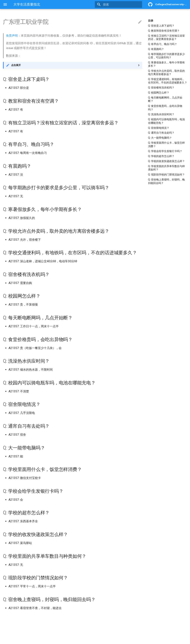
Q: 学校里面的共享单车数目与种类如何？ (166, 168)
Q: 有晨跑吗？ (156, 49)
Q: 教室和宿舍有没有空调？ (164, 31)
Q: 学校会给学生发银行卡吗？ (165, 151)
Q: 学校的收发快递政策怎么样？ (166, 161)
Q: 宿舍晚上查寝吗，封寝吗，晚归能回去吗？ (166, 181)
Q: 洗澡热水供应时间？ (161, 114)
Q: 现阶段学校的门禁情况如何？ (166, 175)
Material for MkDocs (25, 640)
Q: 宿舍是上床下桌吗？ (161, 26)
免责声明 (12, 36)
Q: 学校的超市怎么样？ (161, 156)
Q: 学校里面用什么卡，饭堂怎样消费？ (166, 144)
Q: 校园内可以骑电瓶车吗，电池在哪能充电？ (166, 121)
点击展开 (16, 65)
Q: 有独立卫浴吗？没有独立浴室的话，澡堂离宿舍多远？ (166, 37)
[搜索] (120, 4)
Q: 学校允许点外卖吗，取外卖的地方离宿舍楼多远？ (166, 72)
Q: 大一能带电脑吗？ (160, 138)
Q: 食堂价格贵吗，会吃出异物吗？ (165, 108)
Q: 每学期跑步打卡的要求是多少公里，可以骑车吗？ (166, 56)
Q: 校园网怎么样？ (159, 93)
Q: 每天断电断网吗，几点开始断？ (165, 99)
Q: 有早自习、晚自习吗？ (163, 44)
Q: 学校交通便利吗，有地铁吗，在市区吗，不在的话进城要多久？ (168, 81)
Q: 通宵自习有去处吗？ (161, 133)
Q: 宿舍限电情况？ (159, 128)
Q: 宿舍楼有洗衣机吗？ (161, 88)
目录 (151, 21)
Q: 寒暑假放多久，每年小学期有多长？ (166, 64)
